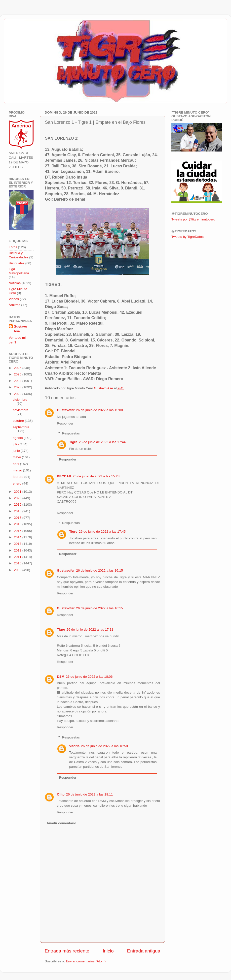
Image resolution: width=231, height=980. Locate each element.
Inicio (108, 951)
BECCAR (64, 476)
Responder (65, 423)
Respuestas (71, 433)
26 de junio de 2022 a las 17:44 (102, 442)
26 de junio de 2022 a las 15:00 (99, 410)
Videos (14, 299)
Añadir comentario (61, 823)
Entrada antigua (144, 951)
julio (16, 444)
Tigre (73, 442)
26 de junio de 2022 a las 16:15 (99, 570)
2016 (18, 524)
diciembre (20, 400)
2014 (18, 537)
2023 (18, 387)
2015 (18, 531)
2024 (18, 381)
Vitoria (75, 746)
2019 (18, 505)
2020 (18, 498)
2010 (18, 563)
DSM (61, 677)
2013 (18, 544)
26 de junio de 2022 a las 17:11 (90, 629)
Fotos (13, 247)
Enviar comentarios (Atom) (86, 961)
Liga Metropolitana (19, 271)
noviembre (20, 410)
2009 (18, 570)
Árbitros (15, 305)
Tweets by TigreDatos (188, 237)
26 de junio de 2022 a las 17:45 (102, 532)
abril (16, 464)
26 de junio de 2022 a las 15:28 (96, 476)
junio (17, 451)
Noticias (15, 283)
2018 (18, 511)
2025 (18, 374)
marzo (18, 470)
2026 (18, 368)
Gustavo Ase (20, 329)
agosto (18, 438)
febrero (19, 477)
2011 (18, 557)
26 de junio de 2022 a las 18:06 (89, 677)
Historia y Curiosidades (19, 255)
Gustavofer (66, 410)
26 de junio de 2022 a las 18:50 (104, 746)
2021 (18, 492)
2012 (18, 550)
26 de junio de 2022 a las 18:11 (89, 794)
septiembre (21, 427)
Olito (61, 794)
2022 (18, 394)
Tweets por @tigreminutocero (193, 219)
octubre (19, 421)
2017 (18, 518)
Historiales (17, 263)
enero (17, 483)
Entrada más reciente (67, 951)
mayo (17, 457)
